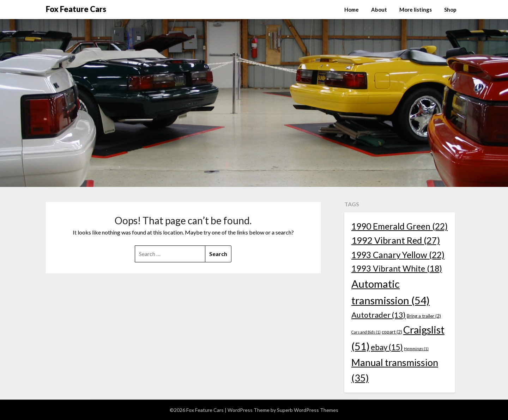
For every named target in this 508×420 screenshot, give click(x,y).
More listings (416, 10)
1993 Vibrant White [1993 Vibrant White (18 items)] (397, 268)
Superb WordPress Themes (308, 410)
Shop (450, 10)
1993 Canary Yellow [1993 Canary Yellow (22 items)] (398, 255)
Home (352, 10)
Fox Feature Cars (76, 9)
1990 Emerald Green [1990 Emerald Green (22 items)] (400, 226)
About (379, 10)
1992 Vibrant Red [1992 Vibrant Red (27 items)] (396, 240)
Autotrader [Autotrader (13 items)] (379, 315)
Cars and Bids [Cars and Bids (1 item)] (366, 332)
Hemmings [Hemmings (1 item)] (416, 349)
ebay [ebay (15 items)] (387, 347)
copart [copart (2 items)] (392, 332)
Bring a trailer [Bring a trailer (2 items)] (424, 316)
